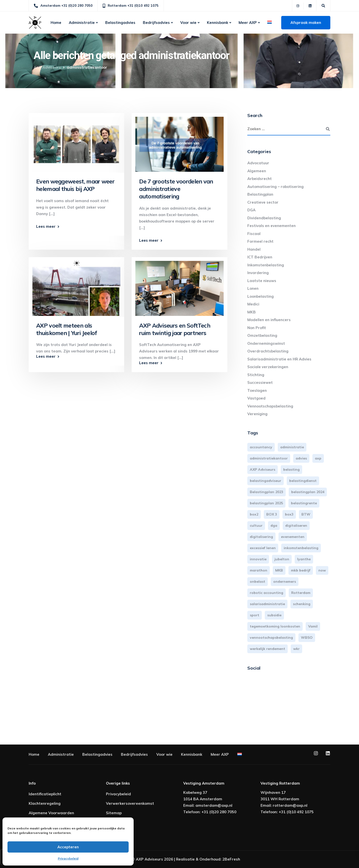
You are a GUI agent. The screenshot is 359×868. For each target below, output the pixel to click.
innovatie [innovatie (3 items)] (258, 559)
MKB (252, 312)
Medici (253, 304)
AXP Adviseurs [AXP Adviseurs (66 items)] (263, 469)
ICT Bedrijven (260, 257)
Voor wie (188, 23)
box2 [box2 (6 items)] (254, 514)
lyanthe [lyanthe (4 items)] (304, 559)
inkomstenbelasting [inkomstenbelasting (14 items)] (301, 548)
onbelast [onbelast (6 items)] (258, 581)
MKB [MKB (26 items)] (279, 570)
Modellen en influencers (269, 320)
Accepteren (68, 847)
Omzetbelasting (262, 335)
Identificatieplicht (45, 794)
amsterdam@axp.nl (214, 805)
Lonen (253, 288)
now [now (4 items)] (322, 570)
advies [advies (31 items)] (301, 458)
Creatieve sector (263, 202)
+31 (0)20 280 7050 (219, 812)
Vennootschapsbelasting (270, 406)
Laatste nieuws (262, 281)
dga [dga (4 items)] (274, 525)
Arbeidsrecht (260, 179)
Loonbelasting (261, 296)
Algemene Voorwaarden (51, 813)
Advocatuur (258, 163)
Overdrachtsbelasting (268, 351)
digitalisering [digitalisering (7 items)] (261, 537)
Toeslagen (257, 390)
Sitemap (114, 813)
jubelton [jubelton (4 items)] (282, 559)
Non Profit (257, 328)
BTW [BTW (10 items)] (306, 514)
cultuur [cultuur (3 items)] (256, 525)
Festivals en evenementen (271, 226)
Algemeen (257, 171)
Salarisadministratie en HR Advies (279, 359)
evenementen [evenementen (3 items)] (293, 537)
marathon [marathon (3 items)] (259, 570)
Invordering (258, 273)
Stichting (256, 375)
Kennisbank (218, 23)
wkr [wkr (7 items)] (296, 649)
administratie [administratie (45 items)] (292, 447)
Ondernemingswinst (266, 343)
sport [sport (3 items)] (255, 615)
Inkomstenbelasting (266, 265)
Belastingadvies (120, 23)
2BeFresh (231, 859)
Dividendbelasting (264, 218)
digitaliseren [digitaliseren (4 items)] (296, 525)
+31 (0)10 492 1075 (296, 812)
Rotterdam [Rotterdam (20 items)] (301, 593)
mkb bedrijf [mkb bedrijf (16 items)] (301, 570)
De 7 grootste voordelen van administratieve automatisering (176, 189)
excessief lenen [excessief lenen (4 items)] (263, 548)
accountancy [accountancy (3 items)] (261, 447)
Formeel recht (260, 241)
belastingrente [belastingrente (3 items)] (304, 503)
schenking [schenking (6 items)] (302, 604)
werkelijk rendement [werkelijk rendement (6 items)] (268, 649)
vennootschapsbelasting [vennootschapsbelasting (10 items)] (271, 637)
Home (56, 23)
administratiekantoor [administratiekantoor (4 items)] (269, 458)
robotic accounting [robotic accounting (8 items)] (267, 593)
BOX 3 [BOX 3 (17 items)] (272, 514)
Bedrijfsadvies (156, 23)
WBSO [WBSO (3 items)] (307, 637)
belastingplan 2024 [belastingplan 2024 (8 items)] (308, 492)
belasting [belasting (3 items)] (291, 469)
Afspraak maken (306, 23)
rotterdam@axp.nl (290, 805)
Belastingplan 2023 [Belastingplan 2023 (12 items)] (267, 492)
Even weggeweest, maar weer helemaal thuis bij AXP (75, 185)
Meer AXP (248, 23)
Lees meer (46, 226)
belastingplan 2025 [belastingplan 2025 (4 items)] (266, 503)
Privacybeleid (68, 858)
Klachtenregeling (45, 803)
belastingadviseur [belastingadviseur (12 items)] (266, 481)
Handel (254, 249)
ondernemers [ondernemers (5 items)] (285, 581)
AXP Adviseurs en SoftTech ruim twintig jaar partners (175, 329)
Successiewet (260, 382)
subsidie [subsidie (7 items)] (274, 615)
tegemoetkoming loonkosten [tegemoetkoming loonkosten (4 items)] (275, 626)
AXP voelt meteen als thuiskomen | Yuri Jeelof (66, 329)
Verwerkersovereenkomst (130, 803)
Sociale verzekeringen (268, 367)
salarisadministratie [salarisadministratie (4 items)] (267, 604)
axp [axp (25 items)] (318, 458)
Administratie (82, 23)
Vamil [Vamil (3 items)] (313, 626)
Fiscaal (254, 234)
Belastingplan (260, 194)
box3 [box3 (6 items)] (289, 514)
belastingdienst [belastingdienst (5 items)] (303, 481)
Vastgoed (256, 398)
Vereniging (257, 414)
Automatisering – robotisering (275, 187)
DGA (251, 210)
